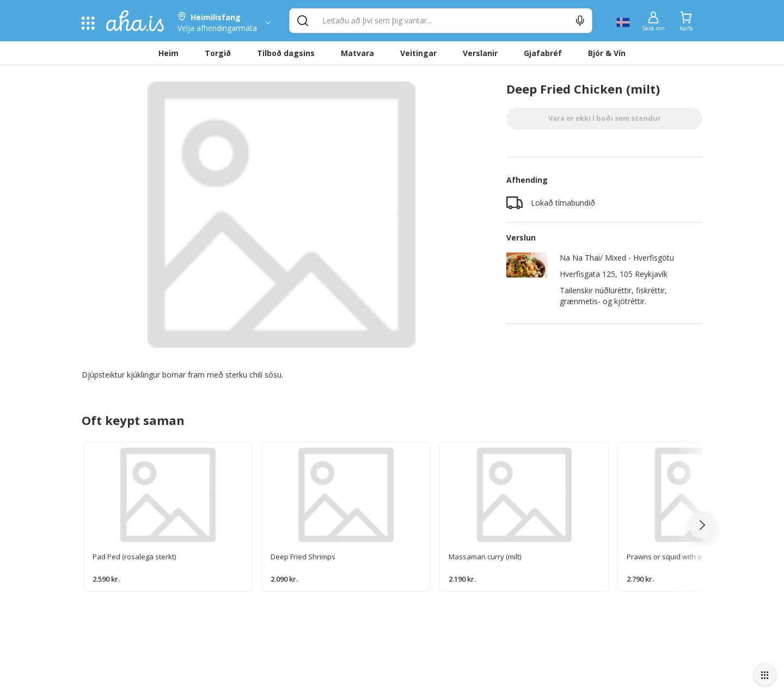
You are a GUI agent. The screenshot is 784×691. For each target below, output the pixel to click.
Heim (169, 53)
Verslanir (480, 53)
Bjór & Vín (607, 53)
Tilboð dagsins (286, 53)
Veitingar (418, 53)
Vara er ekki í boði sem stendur (605, 118)
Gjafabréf (543, 53)
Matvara (357, 53)
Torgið (218, 53)
